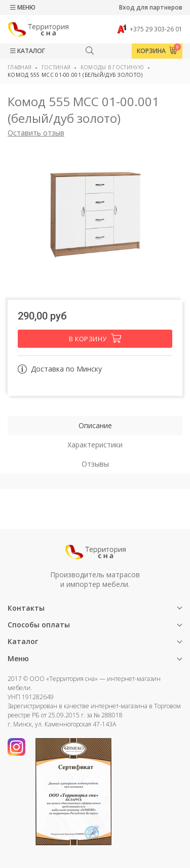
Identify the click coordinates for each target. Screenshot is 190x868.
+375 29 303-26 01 (150, 29)
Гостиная (56, 67)
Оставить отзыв (36, 133)
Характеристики (95, 445)
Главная (20, 67)
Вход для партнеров (151, 7)
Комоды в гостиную (112, 67)
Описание (95, 425)
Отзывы (95, 464)
